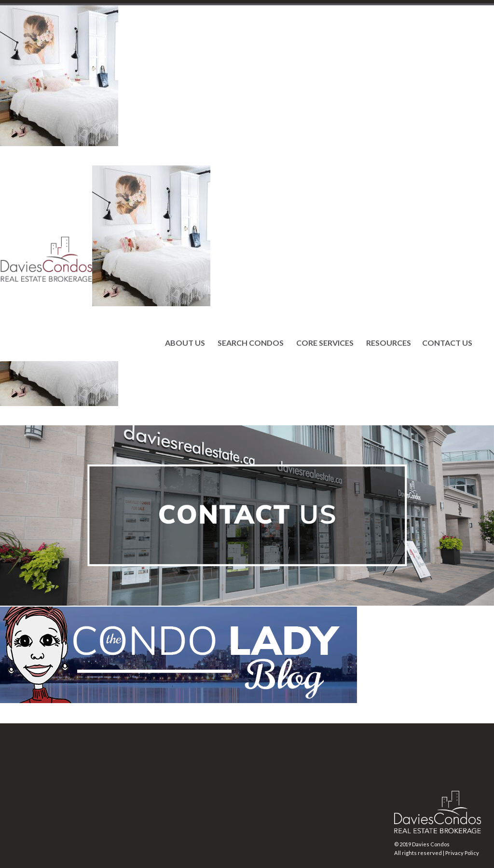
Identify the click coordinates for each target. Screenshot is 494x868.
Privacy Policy (462, 853)
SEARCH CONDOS (251, 343)
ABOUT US (185, 343)
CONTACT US (447, 343)
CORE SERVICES (325, 343)
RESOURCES (389, 343)
